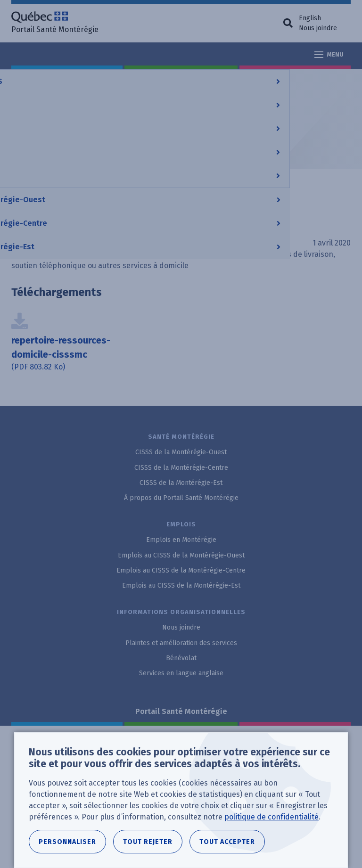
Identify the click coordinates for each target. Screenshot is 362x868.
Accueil (23, 80)
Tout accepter (227, 842)
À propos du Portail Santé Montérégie (181, 498)
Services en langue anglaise (181, 673)
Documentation (186, 80)
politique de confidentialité (271, 817)
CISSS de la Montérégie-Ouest (181, 452)
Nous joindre (318, 28)
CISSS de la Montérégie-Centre (98, 80)
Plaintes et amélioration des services (181, 643)
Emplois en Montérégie (181, 540)
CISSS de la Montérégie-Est (181, 483)
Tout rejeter (148, 842)
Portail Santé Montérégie (181, 711)
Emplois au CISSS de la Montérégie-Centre (181, 570)
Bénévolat (181, 658)
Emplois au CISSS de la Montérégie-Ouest (181, 555)
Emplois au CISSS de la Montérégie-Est (181, 585)
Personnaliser (67, 842)
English (310, 18)
